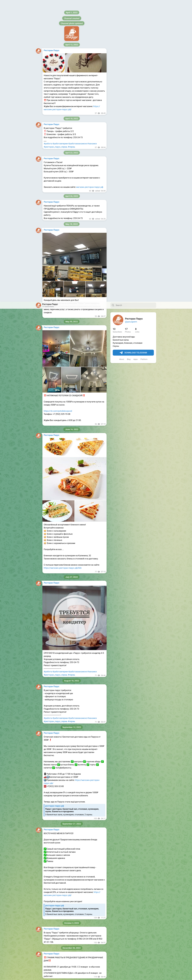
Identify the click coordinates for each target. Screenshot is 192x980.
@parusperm (131, 20)
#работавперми (60, 370)
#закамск (92, 370)
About (122, 58)
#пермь (71, 373)
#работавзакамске (78, 370)
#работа (48, 370)
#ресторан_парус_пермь (56, 373)
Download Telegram (133, 51)
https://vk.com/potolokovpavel (58, 109)
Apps (135, 58)
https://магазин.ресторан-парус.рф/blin (63, 266)
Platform (144, 58)
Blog (129, 58)
